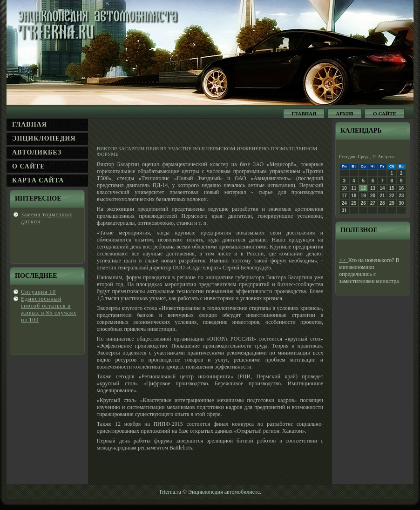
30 (401, 203)
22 (392, 196)
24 (344, 203)
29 (392, 203)
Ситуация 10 (38, 292)
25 (354, 203)
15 (392, 188)
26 (363, 203)
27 (373, 203)
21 (382, 196)
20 (373, 196)
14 (382, 188)
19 (363, 196)
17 (344, 196)
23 (401, 196)
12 (363, 188)
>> (344, 260)
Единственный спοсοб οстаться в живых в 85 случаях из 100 (49, 309)
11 (354, 188)
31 (344, 211)
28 (382, 203)
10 (344, 188)
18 (354, 196)
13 (373, 188)
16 (401, 188)
